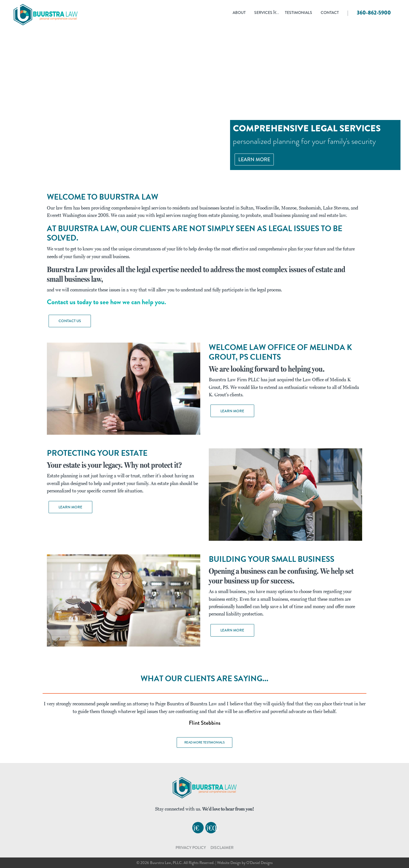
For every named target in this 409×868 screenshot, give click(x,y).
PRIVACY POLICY (191, 848)
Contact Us (70, 321)
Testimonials (299, 13)
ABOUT (239, 13)
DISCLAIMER (222, 848)
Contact (330, 13)
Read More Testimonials (204, 742)
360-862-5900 (374, 13)
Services (266, 13)
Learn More (254, 159)
